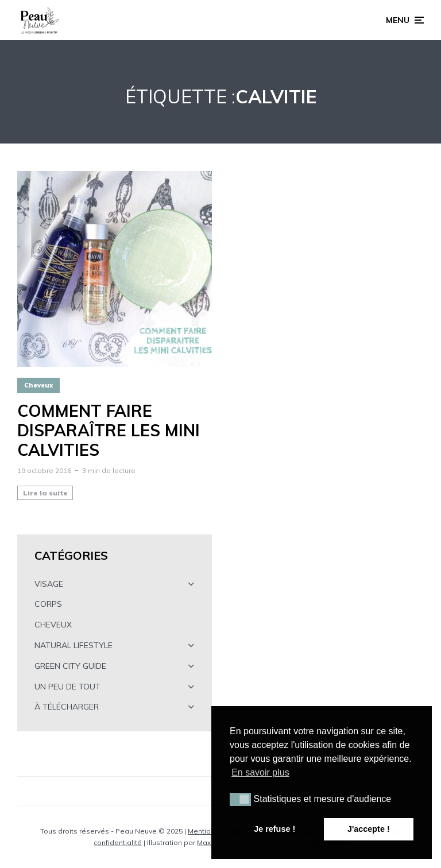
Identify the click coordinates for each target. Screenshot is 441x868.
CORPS (48, 604)
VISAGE (49, 584)
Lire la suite (45, 493)
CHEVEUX (53, 625)
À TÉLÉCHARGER (67, 707)
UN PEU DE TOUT (67, 687)
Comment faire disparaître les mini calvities (109, 430)
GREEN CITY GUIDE (70, 666)
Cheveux (38, 385)
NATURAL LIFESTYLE (73, 645)
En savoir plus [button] (260, 772)
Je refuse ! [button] (274, 829)
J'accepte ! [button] (369, 829)
